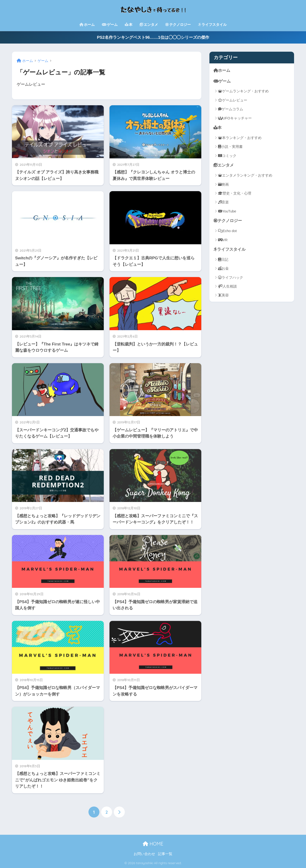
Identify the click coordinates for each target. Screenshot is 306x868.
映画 (223, 184)
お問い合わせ (144, 854)
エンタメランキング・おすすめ (245, 175)
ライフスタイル (212, 25)
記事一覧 (165, 854)
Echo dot (227, 231)
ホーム (87, 25)
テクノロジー (178, 25)
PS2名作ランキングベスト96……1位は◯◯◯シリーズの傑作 (153, 37)
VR (223, 240)
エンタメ (149, 25)
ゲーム (110, 25)
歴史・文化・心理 (235, 193)
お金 (223, 268)
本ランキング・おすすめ (240, 138)
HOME (153, 844)
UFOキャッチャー (235, 118)
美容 (223, 295)
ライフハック (231, 277)
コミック (227, 156)
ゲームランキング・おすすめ (243, 91)
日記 (223, 259)
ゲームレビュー (233, 100)
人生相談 (227, 286)
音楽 (223, 202)
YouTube (227, 211)
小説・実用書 (230, 147)
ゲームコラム (231, 109)
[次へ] (119, 812)
